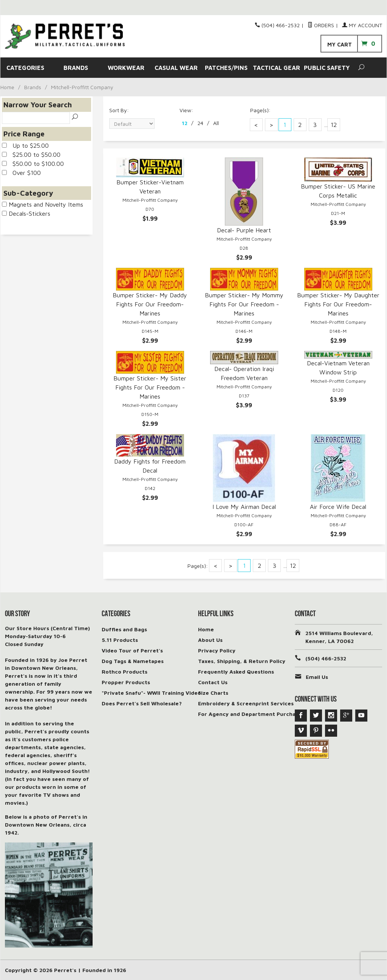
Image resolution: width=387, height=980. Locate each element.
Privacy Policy (217, 650)
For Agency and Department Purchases (251, 714)
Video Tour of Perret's (132, 650)
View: (186, 110)
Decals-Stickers (26, 213)
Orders (321, 25)
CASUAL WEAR (176, 68)
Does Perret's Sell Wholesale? (142, 703)
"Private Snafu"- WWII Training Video (151, 693)
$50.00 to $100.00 (33, 164)
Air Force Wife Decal (338, 507)
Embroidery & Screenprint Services (246, 703)
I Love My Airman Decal (244, 507)
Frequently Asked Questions (236, 672)
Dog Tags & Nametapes (133, 661)
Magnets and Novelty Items (43, 204)
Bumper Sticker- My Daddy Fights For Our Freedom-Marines (150, 304)
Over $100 (21, 173)
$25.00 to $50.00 (31, 155)
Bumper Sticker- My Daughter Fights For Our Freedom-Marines (338, 304)
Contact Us (213, 682)
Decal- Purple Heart (244, 230)
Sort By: (119, 110)
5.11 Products (120, 640)
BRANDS (76, 68)
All (216, 123)
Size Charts (213, 693)
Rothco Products (125, 672)
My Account (362, 25)
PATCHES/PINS (226, 68)
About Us (210, 640)
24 (200, 123)
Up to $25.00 (25, 145)
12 (185, 123)
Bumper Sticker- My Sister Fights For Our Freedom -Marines (150, 387)
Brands (33, 87)
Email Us (317, 677)
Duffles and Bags (124, 629)
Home (7, 87)
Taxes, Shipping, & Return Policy (242, 661)
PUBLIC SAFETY (327, 68)
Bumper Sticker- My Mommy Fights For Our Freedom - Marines (244, 304)
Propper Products (126, 682)
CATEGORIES (25, 68)
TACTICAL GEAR (276, 68)
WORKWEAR (126, 68)
